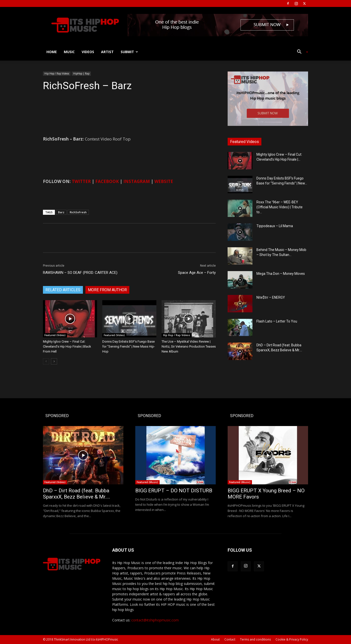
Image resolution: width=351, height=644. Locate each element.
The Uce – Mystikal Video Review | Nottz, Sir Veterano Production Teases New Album (189, 346)
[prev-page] (46, 361)
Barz (61, 212)
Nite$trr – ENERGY (271, 297)
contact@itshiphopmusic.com (155, 620)
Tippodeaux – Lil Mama (275, 226)
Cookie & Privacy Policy (292, 639)
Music (69, 52)
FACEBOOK (107, 181)
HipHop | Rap (81, 73)
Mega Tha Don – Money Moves (281, 274)
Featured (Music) (147, 482)
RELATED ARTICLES (63, 290)
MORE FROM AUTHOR (107, 290)
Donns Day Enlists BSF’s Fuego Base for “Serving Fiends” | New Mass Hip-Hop (129, 346)
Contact (230, 639)
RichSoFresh (78, 212)
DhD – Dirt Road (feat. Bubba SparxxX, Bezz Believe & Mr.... (77, 494)
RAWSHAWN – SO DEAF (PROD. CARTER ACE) (80, 273)
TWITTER (81, 181)
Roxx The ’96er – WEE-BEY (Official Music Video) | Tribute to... (280, 207)
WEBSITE (164, 181)
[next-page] (54, 361)
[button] (301, 52)
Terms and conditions (255, 639)
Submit (129, 52)
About (215, 639)
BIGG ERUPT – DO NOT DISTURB (174, 491)
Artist (107, 52)
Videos (88, 52)
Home (52, 52)
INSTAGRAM (137, 181)
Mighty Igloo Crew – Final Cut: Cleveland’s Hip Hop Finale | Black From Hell (67, 346)
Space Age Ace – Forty (197, 273)
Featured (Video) (55, 335)
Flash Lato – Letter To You (277, 321)
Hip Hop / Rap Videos (57, 73)
